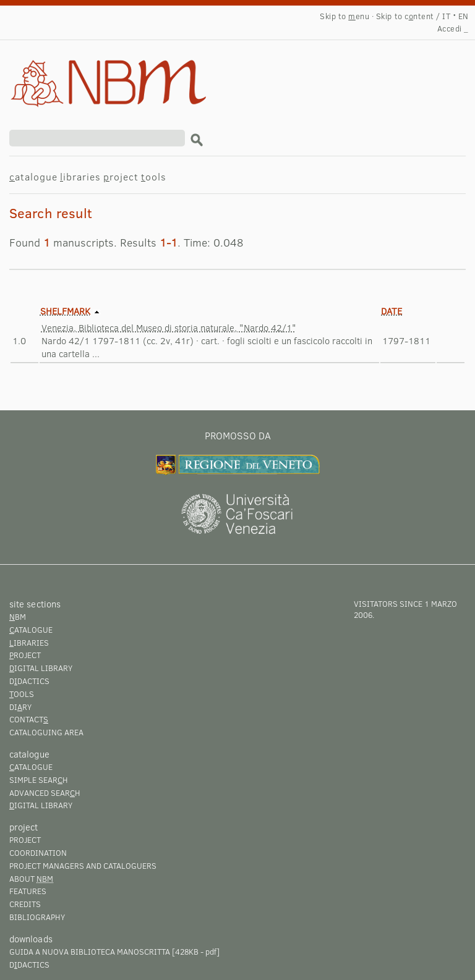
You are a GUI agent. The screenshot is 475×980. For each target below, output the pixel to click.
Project (25, 840)
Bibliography (37, 917)
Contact (29, 719)
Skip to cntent (405, 16)
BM (18, 617)
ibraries (80, 176)
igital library (41, 668)
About (31, 879)
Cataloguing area (46, 732)
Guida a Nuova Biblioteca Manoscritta (90, 952)
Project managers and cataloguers (83, 866)
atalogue (33, 176)
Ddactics (29, 681)
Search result (91, 72)
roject (121, 176)
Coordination (38, 853)
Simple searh (39, 780)
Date (392, 311)
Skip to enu (344, 16)
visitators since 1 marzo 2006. (405, 609)
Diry (20, 707)
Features (28, 891)
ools (154, 176)
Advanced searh (45, 793)
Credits (25, 904)
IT (446, 16)
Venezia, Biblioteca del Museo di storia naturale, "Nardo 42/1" (169, 327)
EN (464, 16)
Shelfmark (65, 311)
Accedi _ (453, 28)
